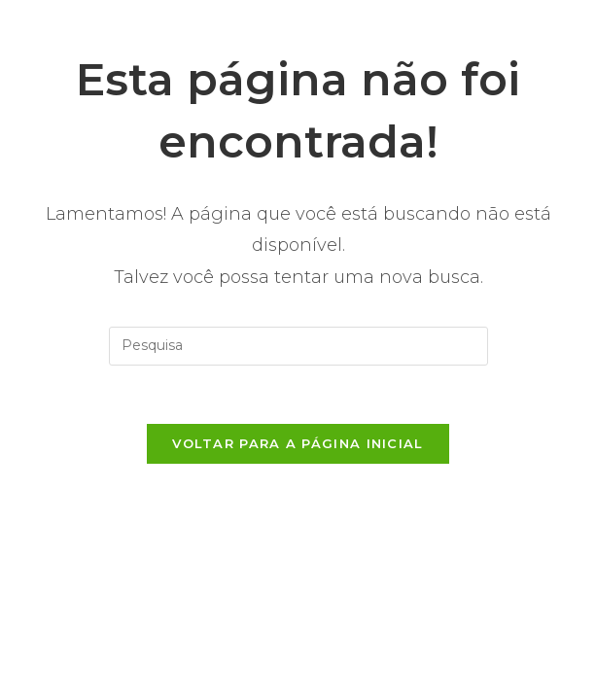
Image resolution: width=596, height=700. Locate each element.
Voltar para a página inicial (298, 443)
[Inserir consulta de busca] (298, 346)
